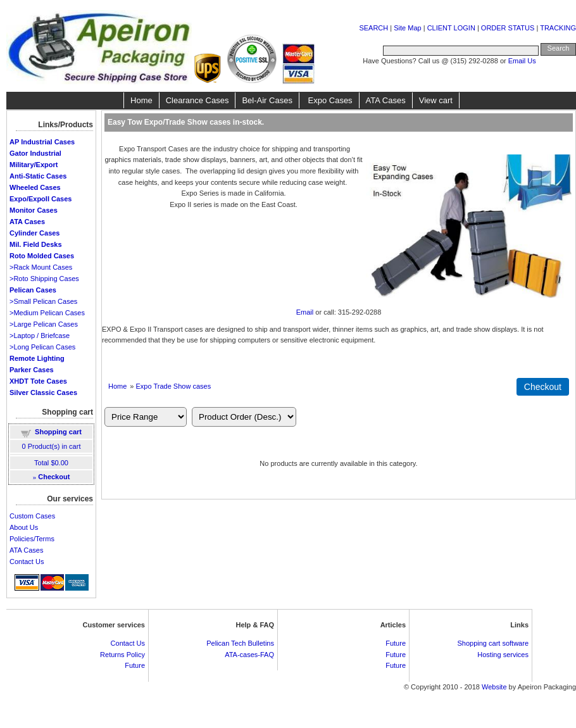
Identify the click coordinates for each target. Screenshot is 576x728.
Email (305, 312)
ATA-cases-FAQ (249, 655)
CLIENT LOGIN (451, 28)
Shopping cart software (493, 643)
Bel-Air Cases (267, 100)
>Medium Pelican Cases (47, 313)
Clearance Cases (197, 100)
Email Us (522, 61)
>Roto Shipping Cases (44, 279)
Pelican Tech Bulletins (240, 643)
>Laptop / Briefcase (40, 336)
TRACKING (558, 28)
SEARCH (373, 28)
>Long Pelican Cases (42, 347)
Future (135, 665)
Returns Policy (122, 655)
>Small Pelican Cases (43, 301)
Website (494, 687)
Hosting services (503, 655)
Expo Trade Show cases (174, 386)
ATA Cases (386, 100)
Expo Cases (329, 100)
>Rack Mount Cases (41, 267)
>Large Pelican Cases (44, 324)
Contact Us (27, 562)
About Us (24, 527)
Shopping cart (58, 432)
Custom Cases (32, 516)
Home (141, 100)
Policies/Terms (32, 539)
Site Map (407, 28)
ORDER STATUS (508, 28)
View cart (436, 100)
